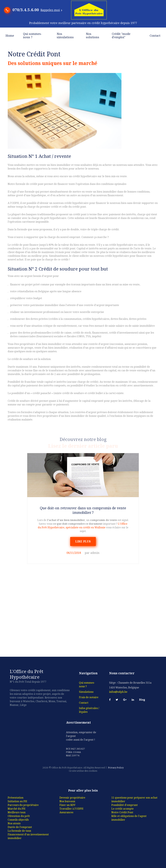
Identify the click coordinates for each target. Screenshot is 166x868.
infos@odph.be (118, 692)
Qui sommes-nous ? (33, 36)
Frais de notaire (89, 697)
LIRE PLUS (83, 541)
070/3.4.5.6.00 (21, 10)
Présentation (16, 798)
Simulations (86, 692)
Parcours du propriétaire (23, 805)
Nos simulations (65, 36)
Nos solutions (93, 36)
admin (95, 553)
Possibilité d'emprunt (125, 805)
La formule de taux (19, 831)
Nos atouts (14, 823)
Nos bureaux (67, 801)
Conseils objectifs (18, 820)
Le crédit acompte (122, 809)
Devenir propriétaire (72, 798)
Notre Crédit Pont (122, 812)
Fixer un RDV (67, 805)
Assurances (66, 812)
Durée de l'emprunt (20, 827)
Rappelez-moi (50, 10)
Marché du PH (17, 809)
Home (10, 36)
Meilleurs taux (17, 812)
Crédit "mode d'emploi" (121, 36)
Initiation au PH (17, 801)
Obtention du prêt (19, 816)
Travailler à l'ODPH (71, 809)
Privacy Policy (116, 768)
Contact (155, 36)
